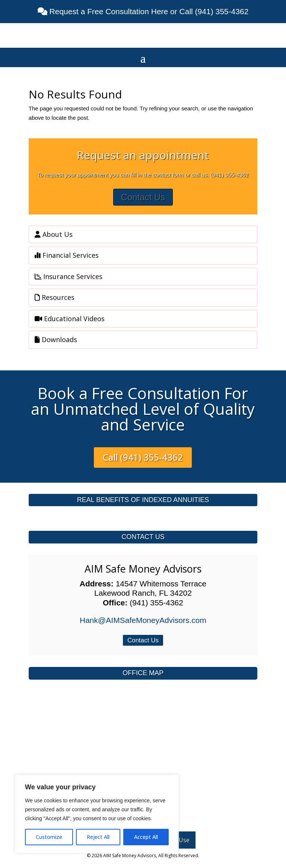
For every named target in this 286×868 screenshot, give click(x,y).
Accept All (146, 837)
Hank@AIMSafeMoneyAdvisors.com (143, 620)
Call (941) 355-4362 (143, 457)
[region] (97, 814)
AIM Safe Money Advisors (143, 569)
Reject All (98, 837)
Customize (49, 837)
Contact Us (143, 197)
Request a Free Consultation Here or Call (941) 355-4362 (148, 11)
